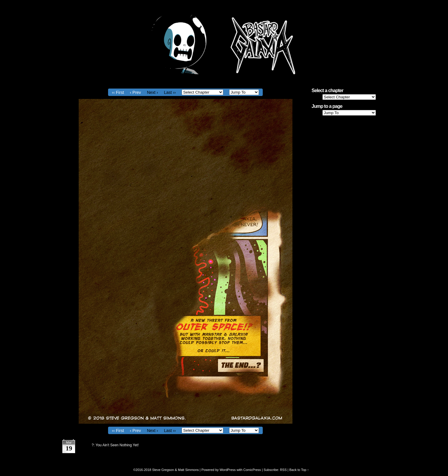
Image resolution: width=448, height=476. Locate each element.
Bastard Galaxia (224, 45)
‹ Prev (136, 92)
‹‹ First (118, 92)
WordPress (228, 470)
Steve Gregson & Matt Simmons (175, 470)
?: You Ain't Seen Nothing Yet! (115, 445)
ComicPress (252, 470)
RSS (283, 470)
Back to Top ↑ (299, 470)
